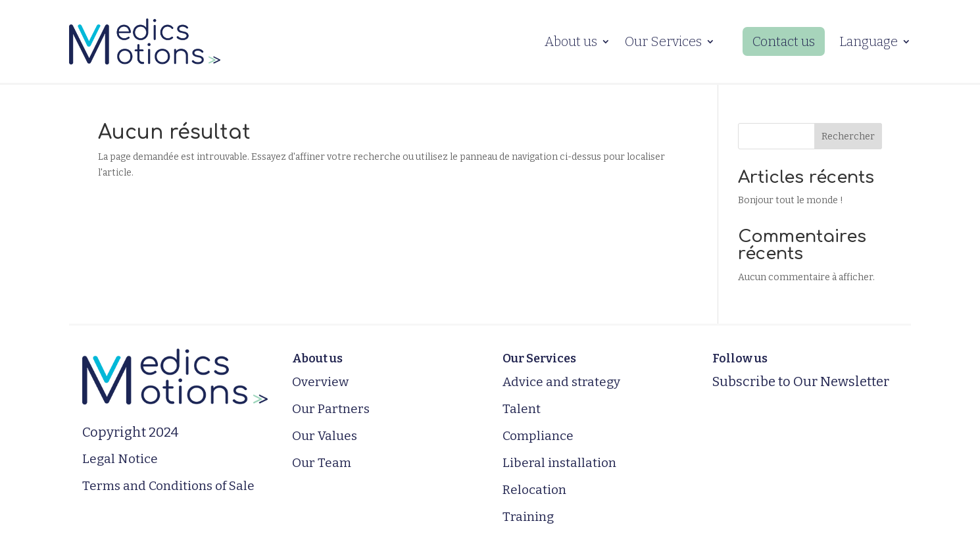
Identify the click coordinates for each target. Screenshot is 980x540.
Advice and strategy (561, 382)
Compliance (538, 436)
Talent (522, 409)
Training (528, 517)
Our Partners (331, 409)
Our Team (322, 463)
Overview (320, 382)
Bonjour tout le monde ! (791, 200)
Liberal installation (559, 463)
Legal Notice (120, 459)
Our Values (325, 436)
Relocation (534, 490)
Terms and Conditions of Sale (168, 486)
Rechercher (848, 136)
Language (869, 41)
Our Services (663, 41)
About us (571, 41)
